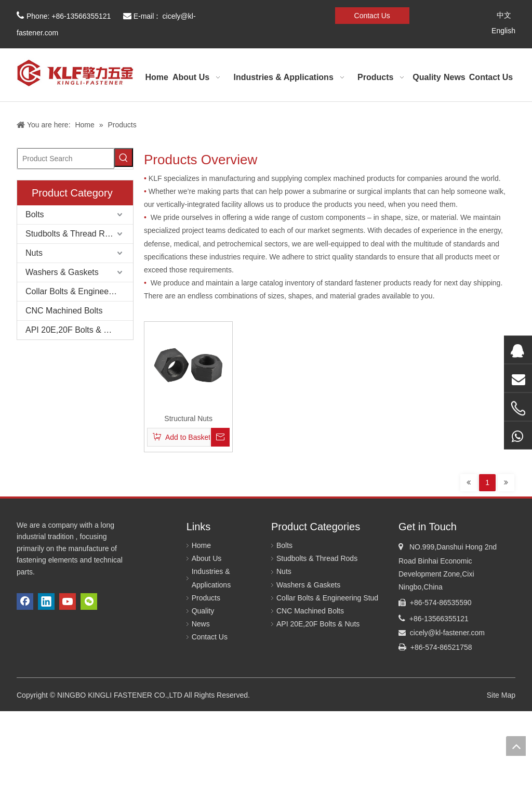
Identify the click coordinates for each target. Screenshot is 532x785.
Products (206, 598)
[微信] (294, 14)
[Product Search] (66, 159)
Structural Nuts (188, 418)
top (516, 746)
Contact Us (372, 16)
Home (201, 545)
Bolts (35, 214)
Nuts (34, 253)
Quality (203, 611)
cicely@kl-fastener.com (447, 633)
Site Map (501, 695)
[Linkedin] (259, 14)
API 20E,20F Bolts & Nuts (73, 330)
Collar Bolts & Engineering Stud (79, 291)
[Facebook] (241, 14)
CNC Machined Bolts (64, 311)
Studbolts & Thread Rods (72, 234)
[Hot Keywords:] (124, 158)
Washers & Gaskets (62, 272)
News (201, 624)
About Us (207, 558)
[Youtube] (277, 14)
